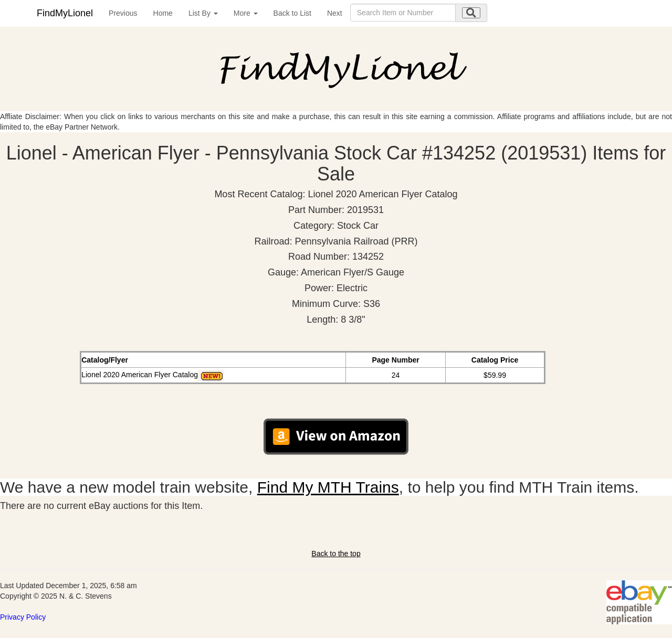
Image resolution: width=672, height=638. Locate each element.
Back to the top (336, 554)
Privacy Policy (23, 617)
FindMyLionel (65, 13)
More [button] (246, 13)
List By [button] (203, 13)
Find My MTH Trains (328, 487)
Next (335, 13)
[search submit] (471, 13)
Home (163, 13)
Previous (123, 13)
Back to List (292, 13)
